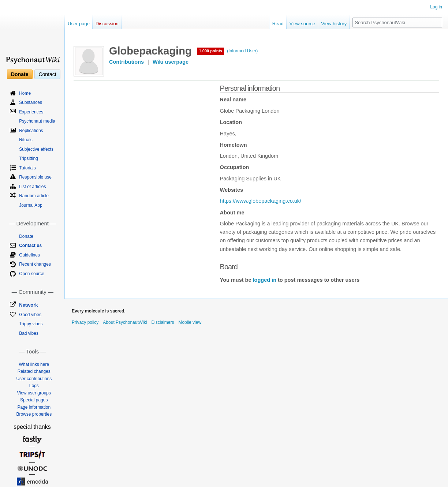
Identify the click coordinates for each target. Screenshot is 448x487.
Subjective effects (36, 149)
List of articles (32, 187)
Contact (47, 74)
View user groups (34, 393)
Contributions (126, 62)
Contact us (30, 246)
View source (303, 24)
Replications (31, 131)
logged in (265, 280)
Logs (34, 386)
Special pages (34, 400)
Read (278, 24)
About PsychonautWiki (125, 322)
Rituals (26, 140)
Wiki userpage (171, 62)
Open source (32, 274)
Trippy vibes (31, 324)
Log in (436, 7)
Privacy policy (85, 322)
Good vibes (30, 315)
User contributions (34, 379)
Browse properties (34, 414)
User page (79, 24)
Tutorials (27, 168)
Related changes (34, 371)
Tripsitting (29, 158)
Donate (20, 74)
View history (334, 24)
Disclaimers (163, 322)
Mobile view (190, 322)
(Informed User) (242, 51)
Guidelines (29, 255)
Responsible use (35, 177)
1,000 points (211, 51)
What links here (34, 364)
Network (28, 305)
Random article (34, 196)
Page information (34, 407)
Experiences (31, 112)
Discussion (107, 24)
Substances (31, 102)
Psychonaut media (37, 121)
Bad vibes (29, 333)
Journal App (31, 205)
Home (25, 93)
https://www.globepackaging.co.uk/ (261, 201)
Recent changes (35, 264)
